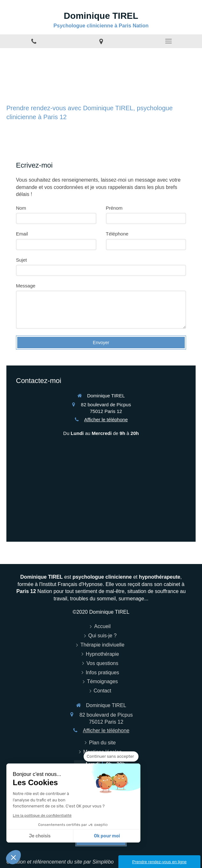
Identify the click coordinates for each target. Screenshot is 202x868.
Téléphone (117, 234)
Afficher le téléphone (106, 420)
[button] (13, 857)
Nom (21, 208)
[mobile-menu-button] (168, 41)
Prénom (114, 208)
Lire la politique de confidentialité (42, 815)
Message (26, 286)
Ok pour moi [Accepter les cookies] (107, 836)
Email (22, 234)
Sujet (21, 260)
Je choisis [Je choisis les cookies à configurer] (40, 836)
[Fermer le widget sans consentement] (111, 756)
